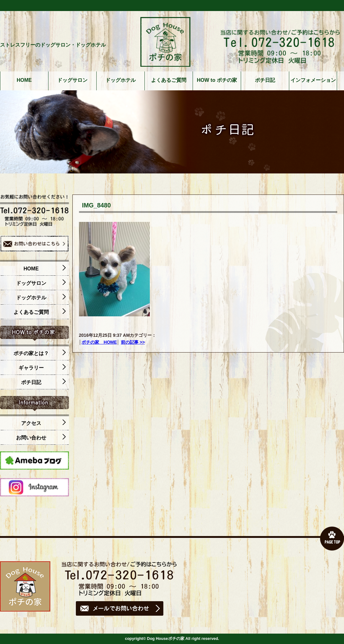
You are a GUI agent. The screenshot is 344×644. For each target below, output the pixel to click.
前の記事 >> (133, 342)
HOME (24, 80)
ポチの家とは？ (40, 353)
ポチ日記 (265, 80)
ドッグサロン (72, 80)
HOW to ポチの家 (217, 80)
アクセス (43, 423)
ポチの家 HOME (99, 342)
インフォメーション (313, 80)
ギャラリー (42, 368)
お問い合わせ (41, 438)
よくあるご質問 (169, 80)
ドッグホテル (121, 80)
